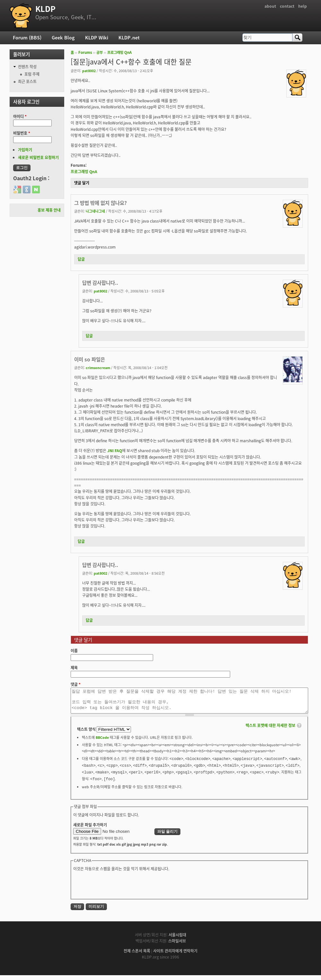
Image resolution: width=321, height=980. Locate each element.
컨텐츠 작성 (27, 67)
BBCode (102, 742)
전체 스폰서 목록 (137, 956)
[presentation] (122, 889)
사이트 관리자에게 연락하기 (175, 956)
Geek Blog (63, 38)
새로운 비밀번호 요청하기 (38, 157)
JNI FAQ (115, 451)
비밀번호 (22, 133)
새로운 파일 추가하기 (90, 830)
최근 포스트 (27, 81)
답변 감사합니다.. (100, 283)
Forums (85, 52)
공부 (100, 52)
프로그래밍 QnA (119, 52)
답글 (81, 259)
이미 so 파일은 (90, 359)
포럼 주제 (32, 74)
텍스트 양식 (87, 734)
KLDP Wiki (97, 38)
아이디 (20, 116)
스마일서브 (177, 946)
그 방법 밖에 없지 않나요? (100, 203)
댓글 (76, 684)
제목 (74, 668)
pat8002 (89, 71)
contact (287, 6)
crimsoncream (98, 367)
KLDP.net (129, 38)
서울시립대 (177, 940)
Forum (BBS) (27, 38)
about (270, 6)
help (303, 6)
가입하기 (25, 150)
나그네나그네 (95, 211)
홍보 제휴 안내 (49, 210)
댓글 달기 (82, 183)
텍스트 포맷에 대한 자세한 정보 (270, 730)
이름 (74, 651)
